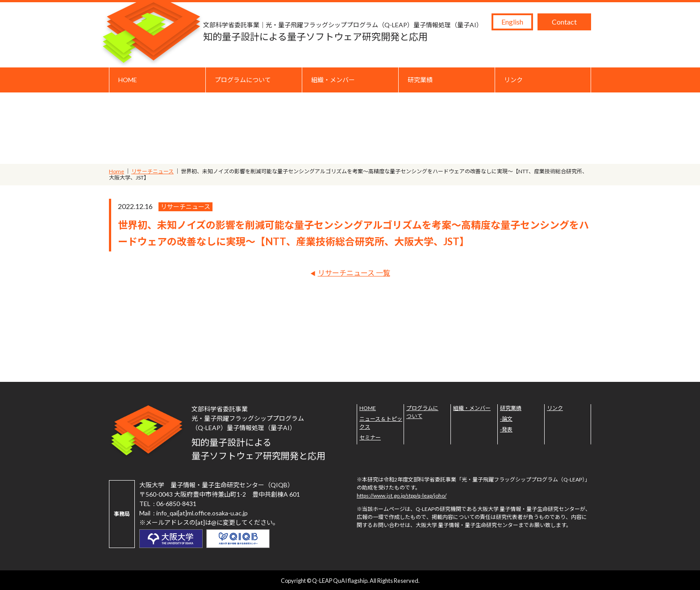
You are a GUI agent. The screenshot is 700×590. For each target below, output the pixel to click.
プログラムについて (243, 80)
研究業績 (420, 80)
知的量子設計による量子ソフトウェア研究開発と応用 (343, 31)
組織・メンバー (333, 80)
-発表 (506, 429)
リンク (513, 80)
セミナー (370, 437)
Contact (564, 22)
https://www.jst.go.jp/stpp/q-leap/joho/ (402, 496)
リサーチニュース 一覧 (354, 273)
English (512, 22)
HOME (128, 80)
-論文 (506, 419)
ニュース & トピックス (381, 423)
